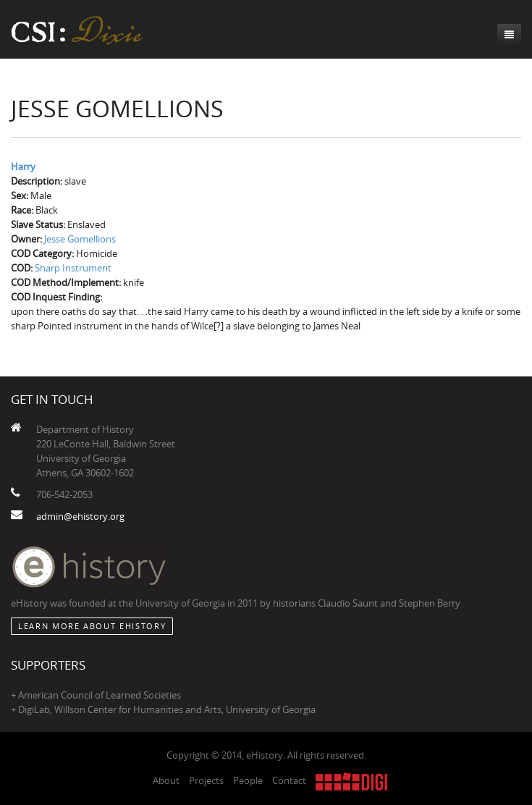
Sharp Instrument (73, 268)
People (248, 780)
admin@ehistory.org (80, 516)
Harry (23, 167)
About (166, 780)
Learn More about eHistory (92, 626)
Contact (289, 780)
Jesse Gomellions (80, 239)
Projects (206, 780)
